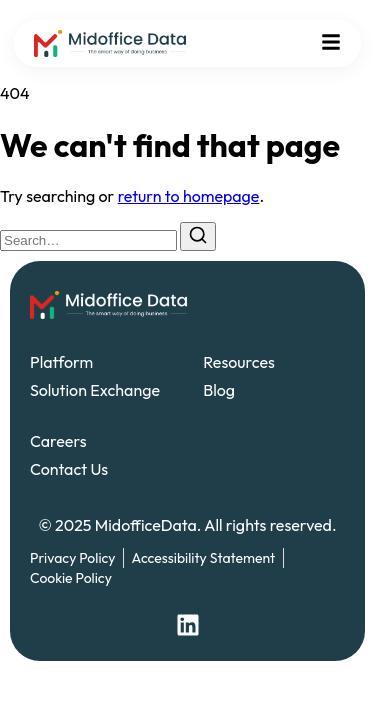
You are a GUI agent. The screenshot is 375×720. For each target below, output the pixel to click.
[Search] (198, 236)
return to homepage (189, 196)
